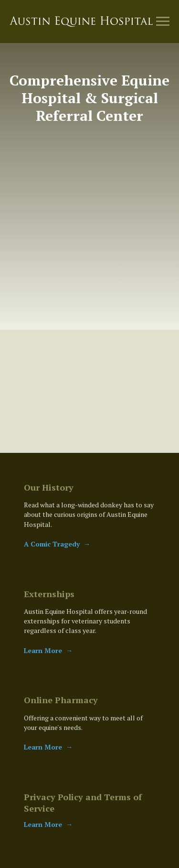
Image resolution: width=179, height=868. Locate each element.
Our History (49, 487)
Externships (49, 594)
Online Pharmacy (61, 700)
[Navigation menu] (163, 21)
